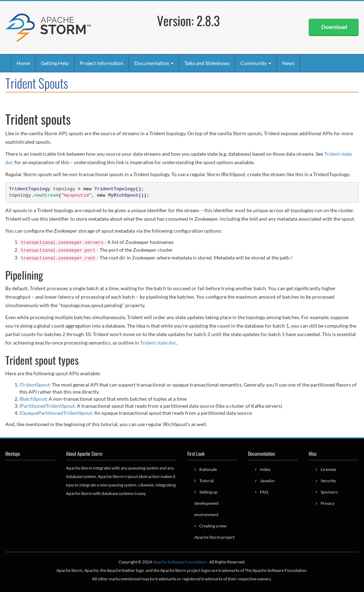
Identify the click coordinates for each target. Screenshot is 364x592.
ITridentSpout (34, 385)
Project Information (102, 63)
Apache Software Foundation (180, 562)
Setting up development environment (207, 503)
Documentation (154, 63)
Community (256, 63)
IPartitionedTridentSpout (47, 406)
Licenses (328, 469)
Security (328, 481)
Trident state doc (158, 343)
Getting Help (55, 63)
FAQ (264, 492)
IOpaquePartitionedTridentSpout (56, 413)
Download (334, 27)
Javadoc (268, 481)
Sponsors (329, 492)
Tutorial (207, 481)
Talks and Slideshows (207, 63)
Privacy (327, 503)
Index (265, 469)
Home (23, 63)
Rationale (208, 469)
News (288, 63)
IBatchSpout (33, 399)
